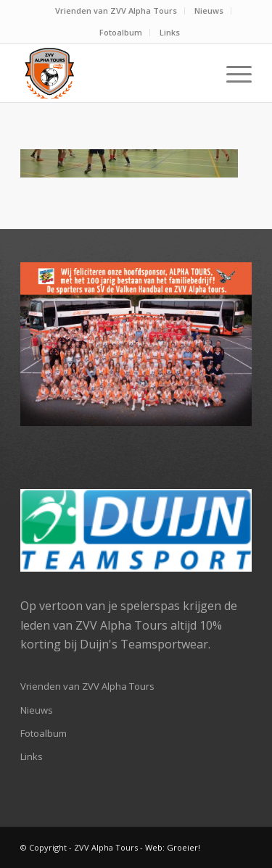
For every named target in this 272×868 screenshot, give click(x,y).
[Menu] (232, 73)
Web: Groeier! (173, 847)
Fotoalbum (121, 32)
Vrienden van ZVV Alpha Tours (116, 11)
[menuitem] (116, 11)
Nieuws (209, 11)
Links (170, 32)
